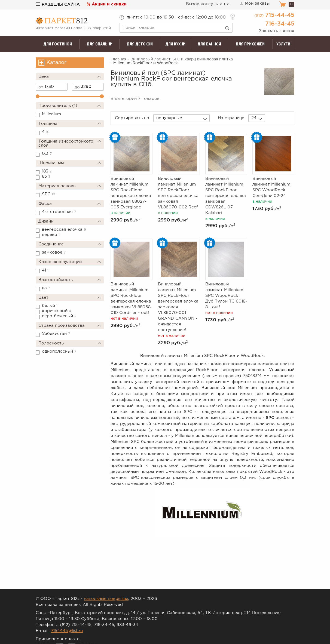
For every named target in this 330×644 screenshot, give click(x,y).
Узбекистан (56, 334)
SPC (49, 194)
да (46, 288)
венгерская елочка (64, 229)
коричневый (56, 311)
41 (45, 270)
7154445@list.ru (67, 631)
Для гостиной (58, 44)
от (41, 87)
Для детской (140, 44)
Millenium (51, 114)
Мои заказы (254, 4)
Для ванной (209, 44)
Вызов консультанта (208, 4)
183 (47, 171)
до (77, 87)
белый (50, 306)
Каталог (56, 63)
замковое (54, 252)
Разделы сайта (58, 4)
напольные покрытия (106, 599)
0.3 (47, 154)
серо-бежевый (59, 316)
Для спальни (100, 44)
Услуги (283, 44)
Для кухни (175, 44)
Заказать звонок (277, 31)
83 (46, 176)
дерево (51, 235)
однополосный (59, 351)
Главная (118, 59)
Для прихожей (250, 44)
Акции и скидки (109, 4)
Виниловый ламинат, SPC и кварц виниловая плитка (182, 59)
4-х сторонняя (59, 212)
